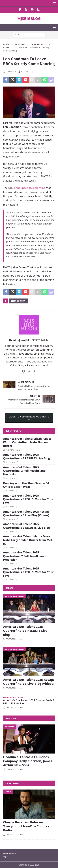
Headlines (11, 718)
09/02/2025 (10, 519)
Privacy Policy (9, 853)
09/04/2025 (10, 450)
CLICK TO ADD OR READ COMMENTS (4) (29, 418)
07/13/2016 (11, 72)
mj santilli (26, 72)
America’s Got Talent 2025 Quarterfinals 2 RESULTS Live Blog (26, 526)
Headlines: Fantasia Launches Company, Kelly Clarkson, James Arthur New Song (28, 761)
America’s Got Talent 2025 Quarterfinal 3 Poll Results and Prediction (24, 471)
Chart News (12, 783)
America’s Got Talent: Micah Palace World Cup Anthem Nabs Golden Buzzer (27, 442)
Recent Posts (13, 431)
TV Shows (20, 44)
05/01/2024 (11, 835)
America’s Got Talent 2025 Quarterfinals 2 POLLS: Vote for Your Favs (28, 572)
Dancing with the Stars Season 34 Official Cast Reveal (26, 485)
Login (6, 857)
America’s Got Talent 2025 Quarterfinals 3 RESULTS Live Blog (26, 456)
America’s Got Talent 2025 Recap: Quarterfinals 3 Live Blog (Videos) (26, 513)
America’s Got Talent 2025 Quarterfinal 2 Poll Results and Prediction (24, 556)
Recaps (9, 588)
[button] (54, 3)
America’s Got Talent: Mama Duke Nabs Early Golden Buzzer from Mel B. (27, 540)
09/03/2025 (10, 462)
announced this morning (30, 188)
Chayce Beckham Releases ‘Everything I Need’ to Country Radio (26, 826)
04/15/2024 (11, 769)
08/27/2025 (10, 532)
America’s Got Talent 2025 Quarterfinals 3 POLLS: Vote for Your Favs (28, 499)
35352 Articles (41, 340)
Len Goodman (18, 301)
